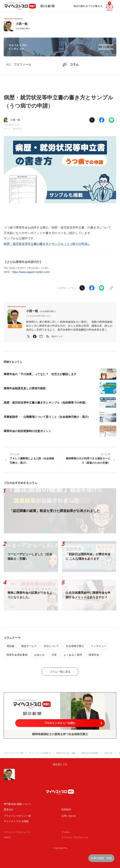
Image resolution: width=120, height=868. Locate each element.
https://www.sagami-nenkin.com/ (31, 272)
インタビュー (99, 646)
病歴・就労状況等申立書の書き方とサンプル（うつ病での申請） (47, 244)
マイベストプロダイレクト (17, 832)
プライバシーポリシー (16, 816)
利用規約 (66, 810)
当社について (51, 646)
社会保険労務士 (75, 646)
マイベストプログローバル (75, 837)
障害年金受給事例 (17, 655)
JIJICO (7, 837)
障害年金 (17, 129)
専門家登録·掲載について (17, 804)
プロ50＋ (66, 832)
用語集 (10, 646)
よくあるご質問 (73, 655)
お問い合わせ (69, 816)
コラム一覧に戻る (60, 672)
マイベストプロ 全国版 (16, 821)
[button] (57, 336)
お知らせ (39, 655)
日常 (54, 655)
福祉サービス (29, 646)
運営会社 (9, 810)
